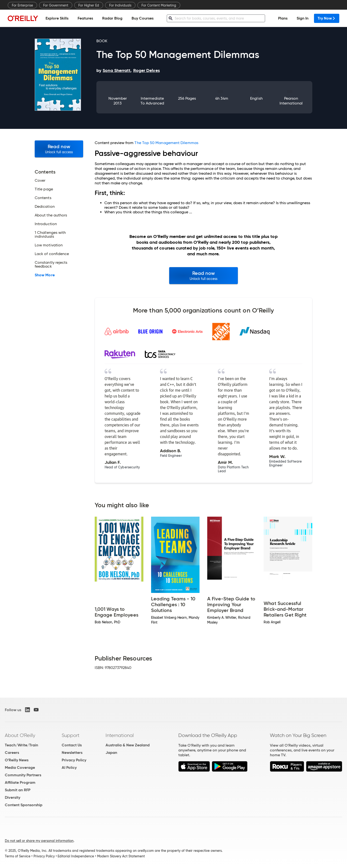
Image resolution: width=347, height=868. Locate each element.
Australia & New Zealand (128, 745)
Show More (45, 275)
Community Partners (23, 775)
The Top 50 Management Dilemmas (166, 143)
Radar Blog (112, 18)
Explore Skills (57, 18)
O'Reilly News (17, 760)
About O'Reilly (20, 735)
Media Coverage (20, 767)
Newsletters (72, 753)
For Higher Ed (89, 5)
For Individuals (120, 5)
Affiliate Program (20, 782)
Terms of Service (18, 856)
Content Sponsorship (24, 805)
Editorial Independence (76, 856)
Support (71, 735)
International (120, 735)
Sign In (303, 18)
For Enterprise (22, 5)
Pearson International (291, 101)
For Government (56, 5)
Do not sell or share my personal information (39, 841)
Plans (283, 18)
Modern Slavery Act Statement (121, 856)
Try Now (327, 18)
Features (85, 18)
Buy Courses (143, 18)
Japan (111, 753)
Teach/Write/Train (21, 745)
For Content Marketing (159, 5)
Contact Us (72, 745)
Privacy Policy (74, 760)
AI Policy (69, 767)
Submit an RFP (18, 790)
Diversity (13, 797)
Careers (12, 753)
